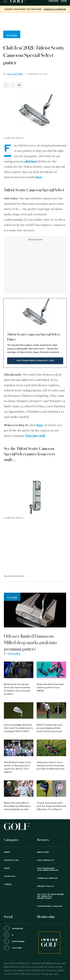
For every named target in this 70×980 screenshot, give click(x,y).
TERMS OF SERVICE (47, 878)
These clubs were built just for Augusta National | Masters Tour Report (51, 806)
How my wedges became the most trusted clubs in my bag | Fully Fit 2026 (18, 728)
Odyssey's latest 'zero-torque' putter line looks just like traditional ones (51, 766)
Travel (8, 884)
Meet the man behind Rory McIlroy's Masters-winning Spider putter (17, 806)
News (7, 852)
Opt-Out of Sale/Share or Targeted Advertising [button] (51, 896)
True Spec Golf (35, 436)
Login (64, 1)
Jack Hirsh (14, 654)
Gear (7, 868)
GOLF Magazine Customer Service (48, 869)
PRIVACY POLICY (46, 886)
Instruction (11, 860)
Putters (12, 597)
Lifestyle (10, 876)
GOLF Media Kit (46, 860)
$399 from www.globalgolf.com (35, 361)
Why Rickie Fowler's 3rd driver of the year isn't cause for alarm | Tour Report (17, 767)
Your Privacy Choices (50, 906)
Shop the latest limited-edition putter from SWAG (50, 688)
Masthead (43, 852)
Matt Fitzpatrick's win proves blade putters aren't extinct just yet (50, 728)
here (39, 177)
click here (30, 162)
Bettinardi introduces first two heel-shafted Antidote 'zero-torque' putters (17, 689)
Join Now (53, 1)
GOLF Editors (15, 74)
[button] (13, 85)
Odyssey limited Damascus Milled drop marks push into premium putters (30, 643)
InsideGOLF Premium (55, 9)
